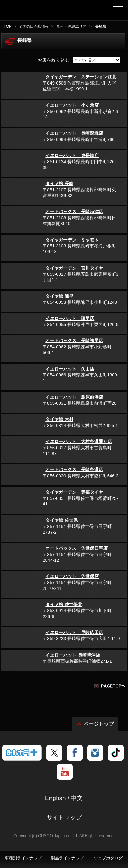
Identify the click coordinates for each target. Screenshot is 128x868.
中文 (77, 798)
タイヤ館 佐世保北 (64, 604)
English (55, 798)
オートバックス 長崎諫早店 (74, 341)
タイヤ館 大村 (59, 419)
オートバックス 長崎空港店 (74, 470)
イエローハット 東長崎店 (72, 156)
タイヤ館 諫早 (59, 296)
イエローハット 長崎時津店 (73, 655)
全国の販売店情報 (34, 26)
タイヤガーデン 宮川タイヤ (74, 268)
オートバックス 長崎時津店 (74, 212)
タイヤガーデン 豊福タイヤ (74, 492)
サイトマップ (64, 818)
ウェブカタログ (108, 858)
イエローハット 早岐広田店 (74, 632)
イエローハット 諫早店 (70, 318)
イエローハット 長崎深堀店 (74, 133)
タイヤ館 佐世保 (62, 520)
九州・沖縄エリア (71, 26)
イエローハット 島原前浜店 (74, 397)
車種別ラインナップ (23, 858)
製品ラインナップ (67, 858)
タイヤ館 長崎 (59, 184)
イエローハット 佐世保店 (72, 576)
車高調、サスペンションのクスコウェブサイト (29, 12)
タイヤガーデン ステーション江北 (81, 77)
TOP (8, 26)
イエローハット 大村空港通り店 (79, 442)
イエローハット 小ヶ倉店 (72, 105)
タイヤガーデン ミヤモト (72, 240)
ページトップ (99, 724)
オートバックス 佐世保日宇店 (76, 548)
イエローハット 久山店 (70, 369)
